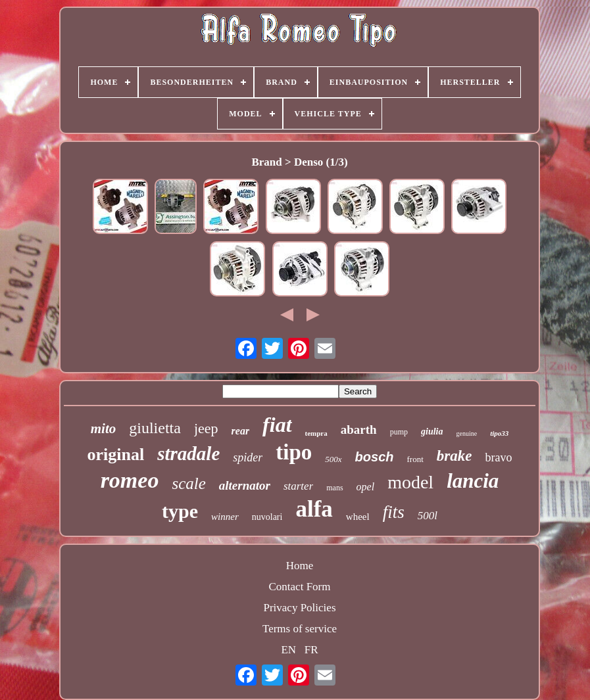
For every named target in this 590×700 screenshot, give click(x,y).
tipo (294, 452)
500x (333, 459)
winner (225, 517)
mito (104, 429)
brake (455, 456)
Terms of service (300, 629)
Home (300, 566)
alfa (314, 509)
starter (298, 486)
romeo (130, 480)
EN (288, 650)
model (410, 482)
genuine (466, 433)
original (116, 455)
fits (394, 512)
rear (241, 431)
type (180, 511)
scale (188, 483)
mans (334, 488)
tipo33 (499, 433)
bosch (375, 457)
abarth (359, 430)
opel (366, 487)
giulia (432, 432)
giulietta (155, 428)
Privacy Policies (299, 608)
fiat (277, 425)
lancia (473, 481)
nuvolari (267, 517)
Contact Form (300, 587)
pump (399, 432)
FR (311, 650)
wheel (358, 517)
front (415, 459)
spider (248, 457)
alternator (245, 485)
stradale (188, 454)
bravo (498, 457)
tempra (316, 433)
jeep (206, 428)
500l (428, 516)
